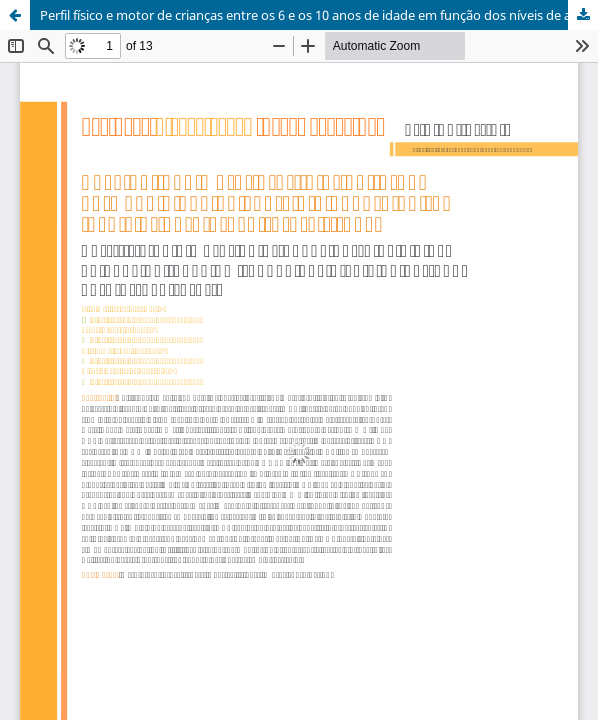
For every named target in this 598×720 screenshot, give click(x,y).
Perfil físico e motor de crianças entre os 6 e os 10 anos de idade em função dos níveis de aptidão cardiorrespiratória (319, 15)
